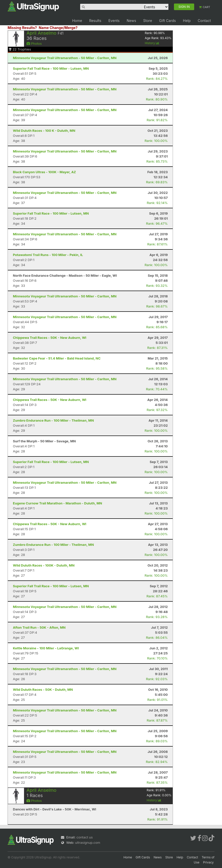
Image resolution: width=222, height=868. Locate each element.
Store (148, 21)
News (131, 21)
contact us (84, 837)
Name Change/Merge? (58, 28)
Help (187, 21)
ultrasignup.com (88, 843)
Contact (204, 21)
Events (114, 21)
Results (95, 21)
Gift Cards (167, 21)
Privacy (208, 862)
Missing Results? (22, 28)
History (152, 43)
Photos (34, 43)
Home (77, 21)
